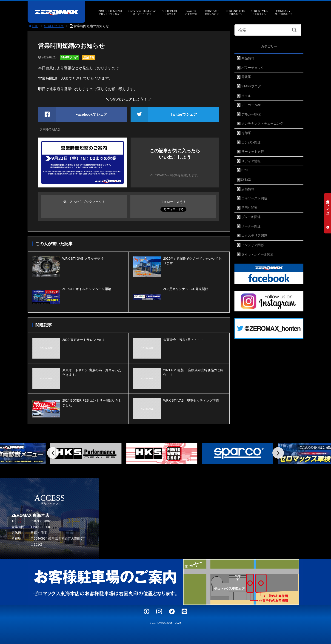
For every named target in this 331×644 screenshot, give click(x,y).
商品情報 (248, 58)
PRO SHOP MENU (110, 12)
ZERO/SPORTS (235, 12)
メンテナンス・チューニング (262, 124)
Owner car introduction (142, 12)
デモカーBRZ (251, 114)
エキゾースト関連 (254, 198)
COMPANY (283, 12)
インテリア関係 (253, 245)
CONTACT (212, 12)
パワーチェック (253, 68)
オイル (246, 96)
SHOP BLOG (170, 12)
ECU (245, 170)
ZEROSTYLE (259, 12)
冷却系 (246, 133)
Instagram (159, 611)
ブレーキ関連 (251, 217)
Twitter (172, 611)
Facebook (147, 611)
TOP (33, 26)
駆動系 (246, 180)
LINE (184, 611)
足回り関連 (249, 208)
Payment (191, 12)
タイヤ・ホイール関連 (257, 254)
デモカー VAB (251, 105)
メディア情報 (251, 161)
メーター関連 (251, 226)
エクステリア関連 (254, 236)
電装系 (246, 77)
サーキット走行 (253, 152)
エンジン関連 (251, 142)
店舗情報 (89, 57)
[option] (90, 453)
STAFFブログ (54, 26)
